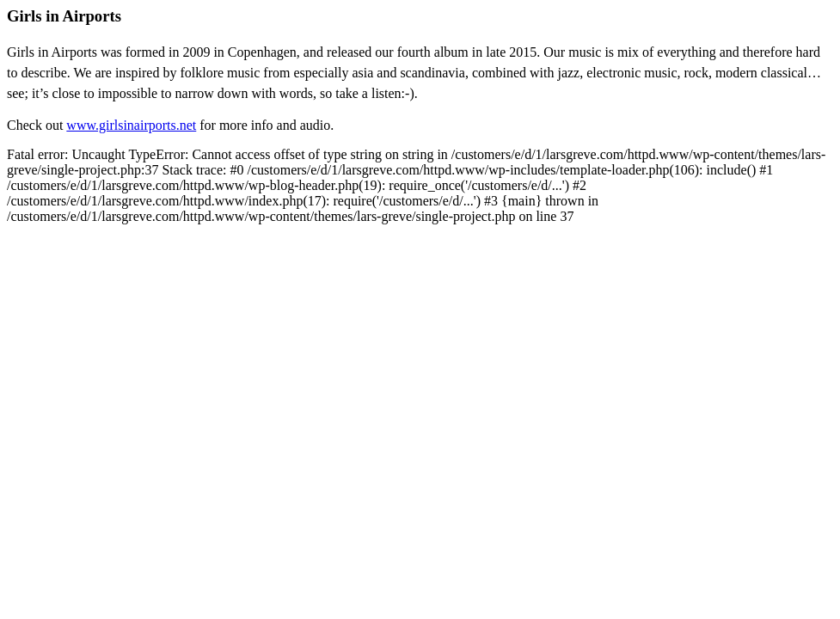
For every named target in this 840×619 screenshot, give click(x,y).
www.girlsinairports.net (131, 125)
